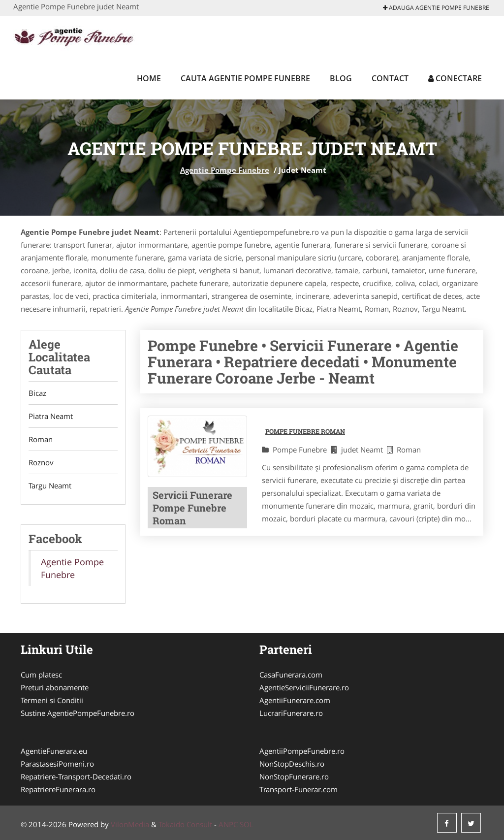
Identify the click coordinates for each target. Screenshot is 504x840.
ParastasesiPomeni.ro (57, 764)
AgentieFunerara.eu (54, 751)
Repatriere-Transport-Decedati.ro (76, 776)
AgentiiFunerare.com (295, 700)
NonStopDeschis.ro (292, 764)
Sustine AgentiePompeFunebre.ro (78, 713)
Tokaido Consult (185, 824)
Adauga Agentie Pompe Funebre (436, 8)
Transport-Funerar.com (299, 789)
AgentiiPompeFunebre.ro (302, 751)
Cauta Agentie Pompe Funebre (245, 78)
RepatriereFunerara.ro (58, 789)
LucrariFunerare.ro (291, 713)
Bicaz (37, 393)
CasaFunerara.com (291, 675)
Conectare (455, 78)
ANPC (228, 824)
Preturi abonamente (55, 687)
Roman (41, 439)
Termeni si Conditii (52, 700)
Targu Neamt (50, 485)
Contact (390, 78)
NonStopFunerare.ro (294, 776)
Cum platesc (41, 675)
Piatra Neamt (51, 416)
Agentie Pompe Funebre (225, 170)
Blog (341, 78)
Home (149, 78)
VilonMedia (130, 824)
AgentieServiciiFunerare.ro (304, 687)
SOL (247, 824)
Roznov (41, 462)
